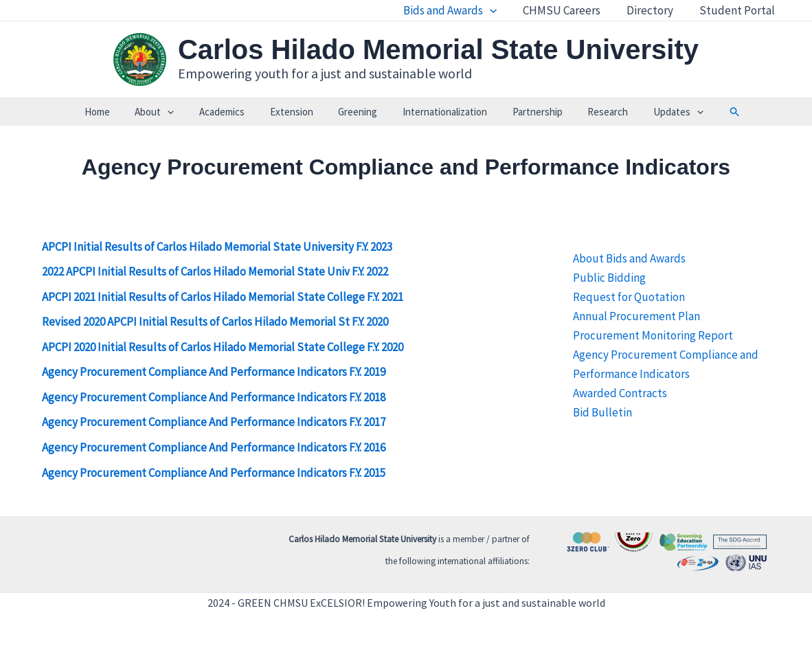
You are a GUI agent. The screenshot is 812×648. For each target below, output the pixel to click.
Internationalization (440, 112)
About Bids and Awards (629, 258)
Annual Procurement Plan (636, 316)
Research (594, 112)
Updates (660, 112)
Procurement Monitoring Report (653, 335)
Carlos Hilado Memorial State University (438, 49)
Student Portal (738, 10)
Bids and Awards (460, 10)
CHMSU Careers (568, 10)
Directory (654, 10)
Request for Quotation (629, 297)
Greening (358, 112)
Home (115, 112)
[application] (499, 10)
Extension (296, 112)
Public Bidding (609, 278)
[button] (714, 112)
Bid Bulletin (602, 412)
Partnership (528, 112)
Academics (231, 112)
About (168, 112)
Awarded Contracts (620, 393)
